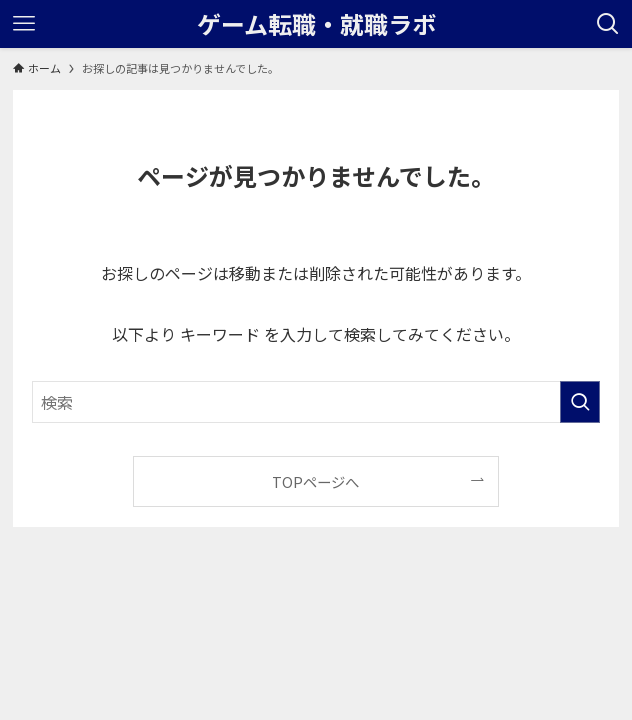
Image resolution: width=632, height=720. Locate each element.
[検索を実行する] (580, 402)
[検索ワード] (316, 402)
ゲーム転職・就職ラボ (316, 24)
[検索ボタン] (608, 24)
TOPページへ (315, 481)
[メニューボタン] (24, 24)
